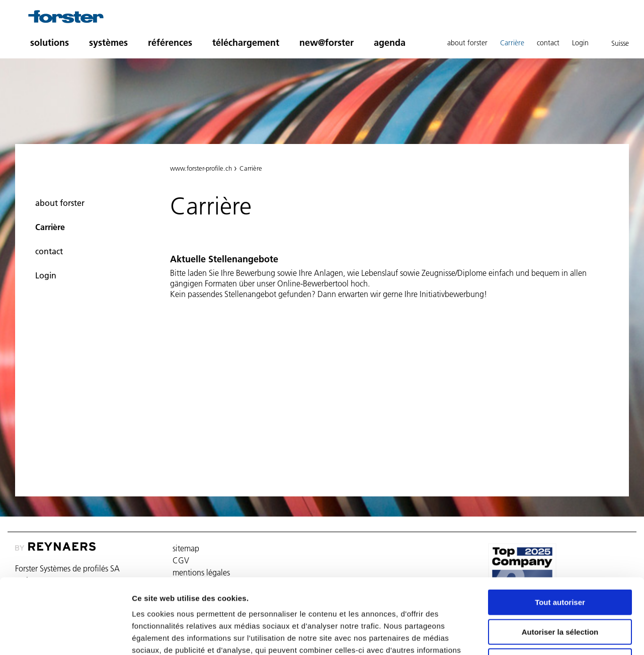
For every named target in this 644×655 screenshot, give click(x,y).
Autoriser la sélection (560, 562)
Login (580, 43)
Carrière (512, 43)
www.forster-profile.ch (201, 168)
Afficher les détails (554, 635)
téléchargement (246, 43)
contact (548, 43)
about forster (467, 43)
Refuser (560, 591)
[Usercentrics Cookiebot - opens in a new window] (65, 635)
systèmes (108, 43)
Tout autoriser (560, 532)
